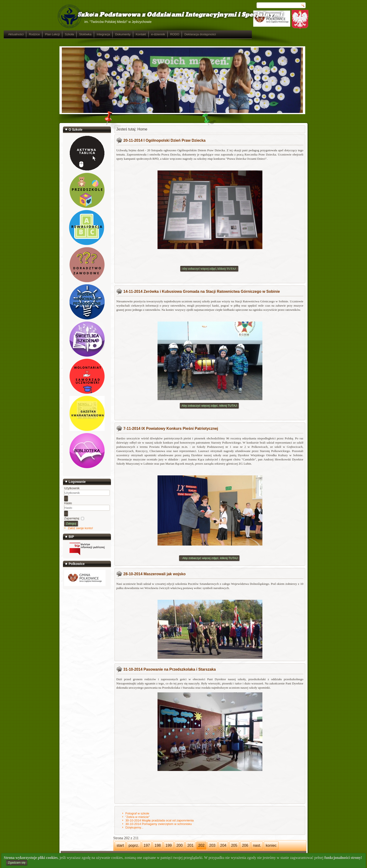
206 (245, 845)
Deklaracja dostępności (256, 34)
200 (180, 845)
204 (223, 845)
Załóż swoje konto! (81, 528)
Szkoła (125, 34)
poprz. (134, 845)
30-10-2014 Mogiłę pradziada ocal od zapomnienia (160, 820)
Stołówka (141, 34)
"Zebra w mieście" (138, 817)
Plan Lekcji (108, 34)
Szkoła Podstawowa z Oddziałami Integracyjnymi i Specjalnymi (172, 15)
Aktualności (72, 34)
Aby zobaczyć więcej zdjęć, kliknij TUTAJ (209, 406)
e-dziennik (214, 34)
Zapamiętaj (72, 518)
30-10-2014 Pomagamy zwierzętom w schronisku (159, 824)
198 (158, 845)
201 (190, 845)
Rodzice (90, 34)
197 (147, 845)
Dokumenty (179, 34)
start (120, 845)
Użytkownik (72, 488)
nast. (257, 845)
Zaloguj (71, 523)
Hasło (68, 503)
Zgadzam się (17, 863)
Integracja (159, 34)
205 (234, 845)
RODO (230, 34)
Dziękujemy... (134, 827)
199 (169, 845)
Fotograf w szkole (137, 813)
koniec (271, 845)
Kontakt (197, 34)
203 (212, 845)
